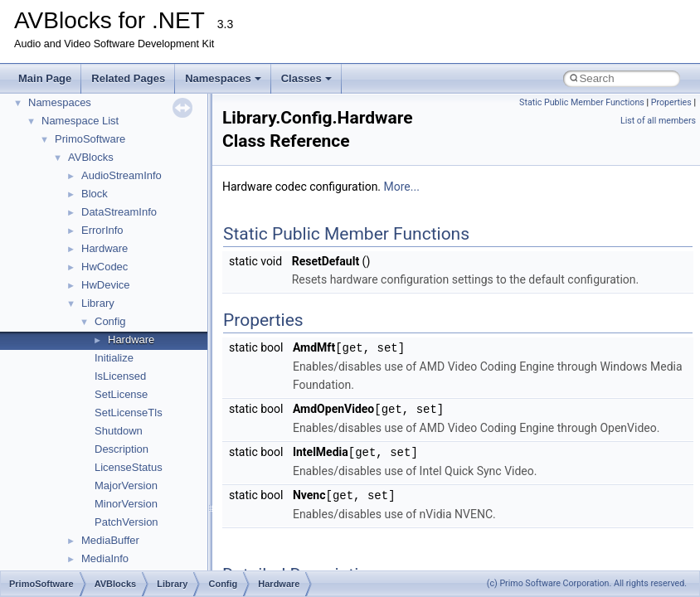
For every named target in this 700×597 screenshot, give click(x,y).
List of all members (658, 121)
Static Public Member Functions (582, 102)
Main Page (45, 78)
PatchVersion (126, 522)
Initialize (114, 358)
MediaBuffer (110, 540)
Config (110, 321)
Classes (306, 78)
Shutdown (119, 431)
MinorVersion (126, 504)
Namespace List (80, 121)
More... (402, 187)
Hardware (105, 248)
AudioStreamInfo (122, 175)
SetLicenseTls (129, 413)
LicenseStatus (129, 467)
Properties (671, 102)
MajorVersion (126, 485)
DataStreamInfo (119, 212)
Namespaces (223, 78)
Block (95, 194)
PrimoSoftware (90, 139)
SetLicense (121, 394)
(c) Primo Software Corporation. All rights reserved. (587, 583)
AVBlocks (91, 157)
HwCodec (105, 267)
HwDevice (106, 285)
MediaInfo (105, 558)
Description (122, 449)
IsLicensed (120, 376)
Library (98, 303)
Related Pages (128, 78)
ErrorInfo (102, 230)
